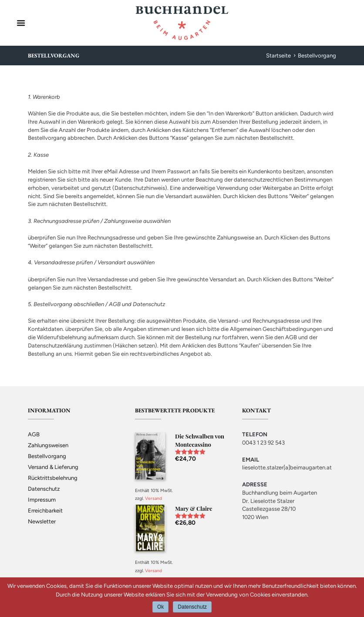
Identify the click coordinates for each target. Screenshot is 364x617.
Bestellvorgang (47, 456)
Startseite (278, 56)
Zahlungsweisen (48, 445)
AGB (34, 434)
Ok (160, 607)
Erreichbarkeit (45, 511)
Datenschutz (44, 489)
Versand (153, 498)
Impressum (42, 500)
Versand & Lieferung (53, 467)
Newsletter (42, 521)
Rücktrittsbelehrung (53, 478)
